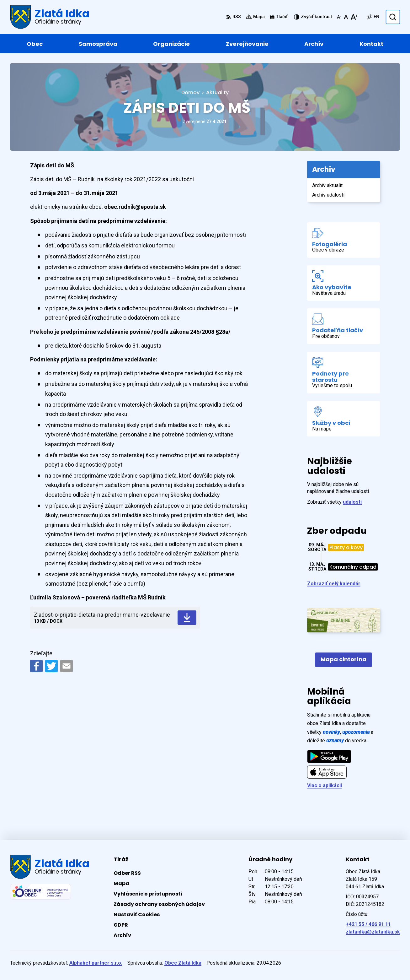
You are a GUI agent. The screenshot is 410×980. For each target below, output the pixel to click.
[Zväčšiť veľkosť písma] (354, 17)
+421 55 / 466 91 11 (368, 924)
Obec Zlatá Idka (183, 963)
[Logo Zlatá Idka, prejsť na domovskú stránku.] (50, 17)
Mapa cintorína (343, 659)
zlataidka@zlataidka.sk (373, 932)
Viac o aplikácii (325, 785)
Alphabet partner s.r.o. (96, 963)
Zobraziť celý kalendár (334, 584)
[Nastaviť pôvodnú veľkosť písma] (346, 17)
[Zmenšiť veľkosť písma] (339, 17)
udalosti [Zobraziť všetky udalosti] (352, 502)
